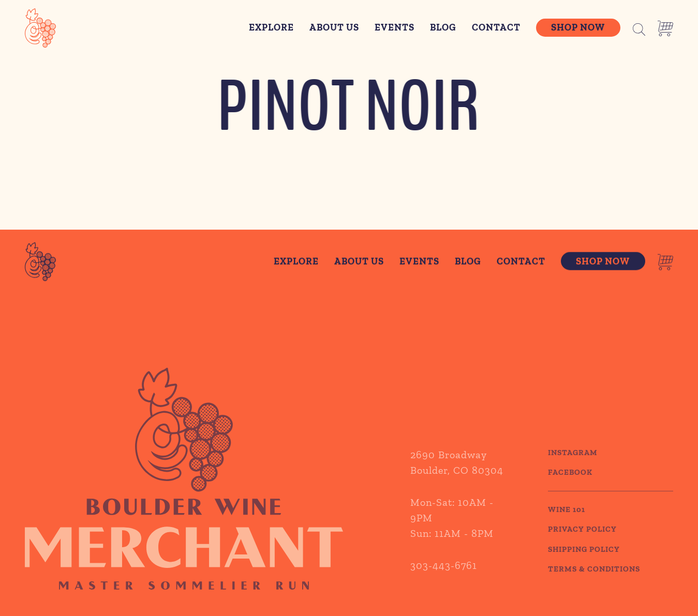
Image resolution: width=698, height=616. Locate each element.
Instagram (573, 465)
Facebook (570, 486)
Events (395, 27)
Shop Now (578, 27)
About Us (334, 27)
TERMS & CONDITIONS (594, 582)
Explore (271, 27)
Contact (496, 27)
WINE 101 (567, 522)
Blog (443, 27)
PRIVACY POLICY (582, 543)
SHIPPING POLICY (584, 562)
